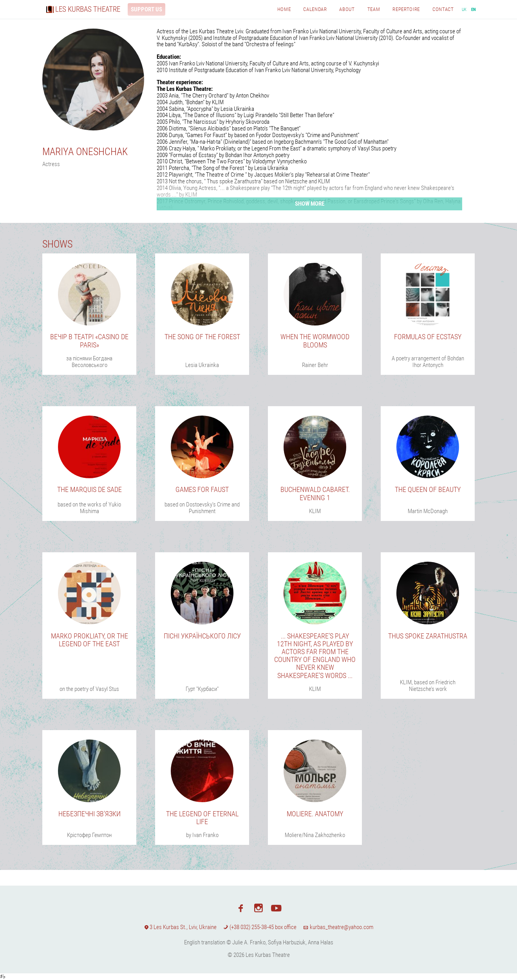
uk (464, 10)
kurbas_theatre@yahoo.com (338, 927)
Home (284, 9)
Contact (443, 9)
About (347, 9)
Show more (310, 204)
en (474, 10)
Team (374, 9)
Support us (146, 9)
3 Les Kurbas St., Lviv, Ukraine (180, 927)
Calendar (315, 9)
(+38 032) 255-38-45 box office (260, 927)
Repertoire (406, 9)
